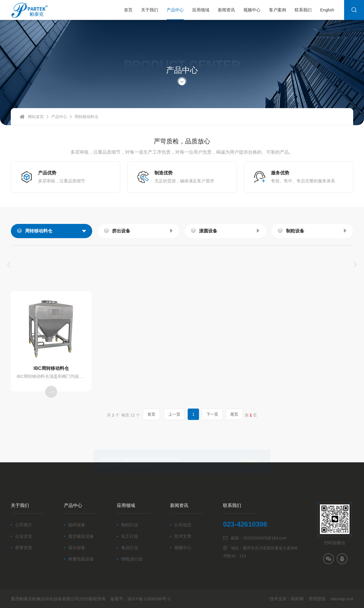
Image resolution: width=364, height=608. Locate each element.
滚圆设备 (208, 231)
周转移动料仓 (39, 231)
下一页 (201, 415)
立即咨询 (262, 461)
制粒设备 (295, 231)
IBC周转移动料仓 (51, 368)
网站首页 (36, 121)
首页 (163, 415)
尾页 (214, 415)
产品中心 (59, 121)
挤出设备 (121, 231)
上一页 (177, 415)
